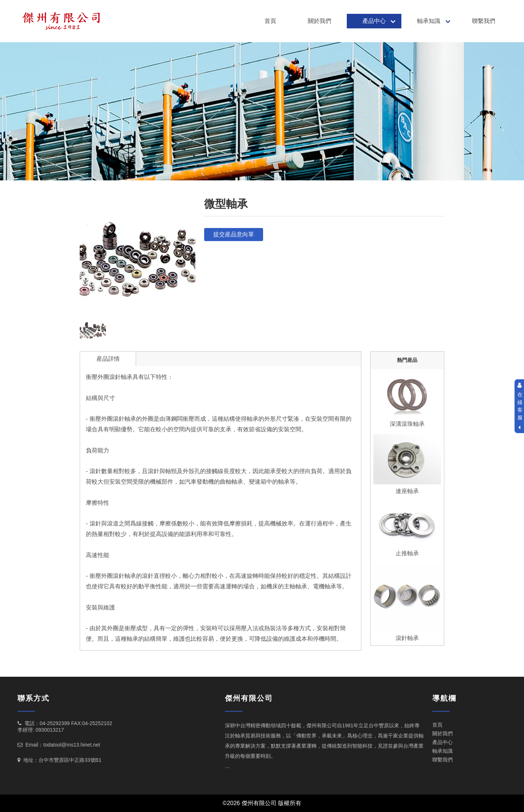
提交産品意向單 (234, 234)
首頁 (270, 21)
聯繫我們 (484, 21)
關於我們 (319, 21)
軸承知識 (429, 21)
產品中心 (374, 21)
